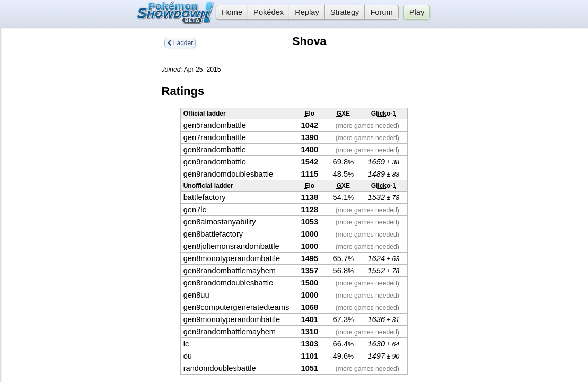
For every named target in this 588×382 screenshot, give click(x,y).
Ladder (180, 43)
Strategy (345, 12)
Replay (307, 12)
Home (229, 12)
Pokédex (269, 12)
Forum (381, 12)
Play (417, 12)
